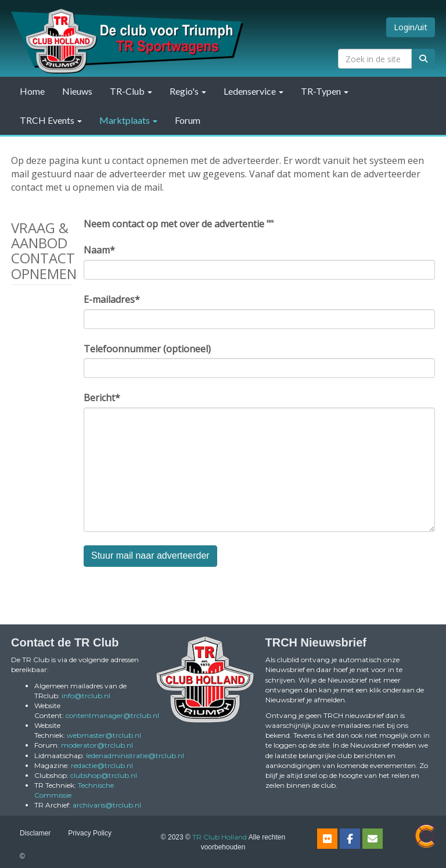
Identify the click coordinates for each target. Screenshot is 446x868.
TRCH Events (51, 120)
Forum (188, 120)
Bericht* (102, 398)
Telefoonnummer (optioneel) (147, 349)
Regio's (188, 91)
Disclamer (35, 833)
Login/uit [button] (411, 27)
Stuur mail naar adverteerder (150, 556)
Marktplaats (128, 120)
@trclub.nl (86, 696)
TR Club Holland (220, 837)
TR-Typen (325, 91)
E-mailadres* (112, 299)
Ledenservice (253, 91)
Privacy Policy (90, 833)
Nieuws (77, 91)
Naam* (99, 250)
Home (32, 91)
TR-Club (131, 91)
